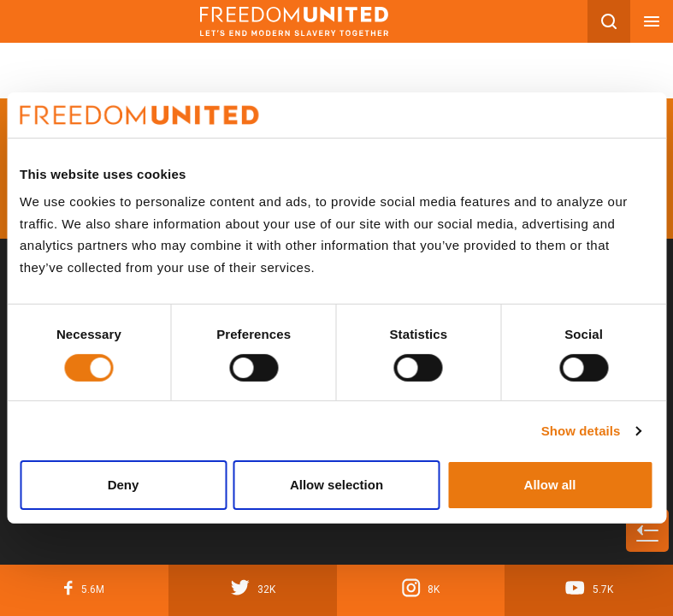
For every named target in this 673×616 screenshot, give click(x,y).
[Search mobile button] (609, 21)
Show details (581, 431)
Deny (124, 485)
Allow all (550, 485)
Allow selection (336, 485)
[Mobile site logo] (294, 21)
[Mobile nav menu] (652, 21)
